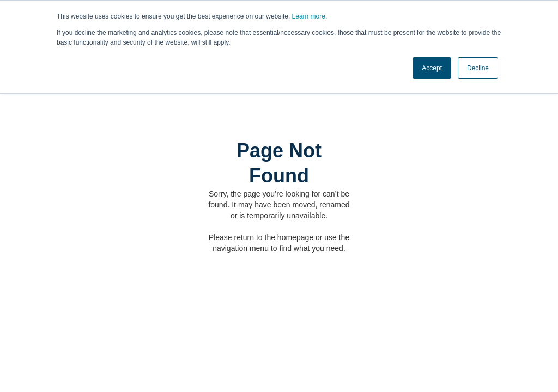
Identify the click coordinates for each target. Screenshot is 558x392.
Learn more (309, 16)
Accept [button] (432, 68)
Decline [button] (478, 68)
